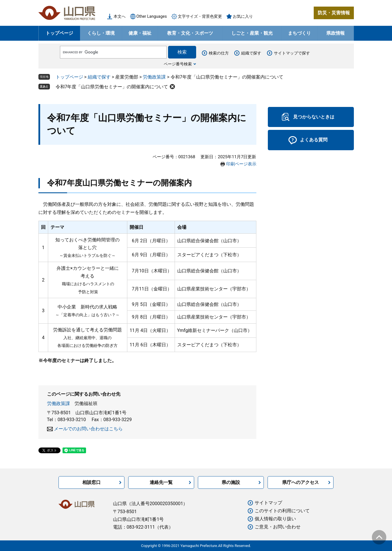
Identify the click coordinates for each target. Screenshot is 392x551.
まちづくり (299, 33)
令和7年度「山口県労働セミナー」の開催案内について (112, 87)
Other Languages (152, 16)
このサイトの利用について (282, 511)
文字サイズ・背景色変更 (200, 16)
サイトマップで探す (292, 53)
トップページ (59, 33)
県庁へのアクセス (301, 482)
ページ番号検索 (178, 64)
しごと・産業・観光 (252, 33)
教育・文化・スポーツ (190, 33)
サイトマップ (268, 503)
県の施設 (231, 482)
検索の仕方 (219, 53)
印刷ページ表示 (241, 164)
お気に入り (243, 16)
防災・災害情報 (334, 13)
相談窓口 (91, 482)
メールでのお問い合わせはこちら (88, 429)
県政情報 (336, 33)
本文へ (120, 16)
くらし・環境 (101, 33)
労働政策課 (154, 77)
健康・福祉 (140, 33)
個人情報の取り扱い (275, 519)
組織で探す (251, 53)
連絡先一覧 (161, 482)
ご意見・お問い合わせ (278, 527)
